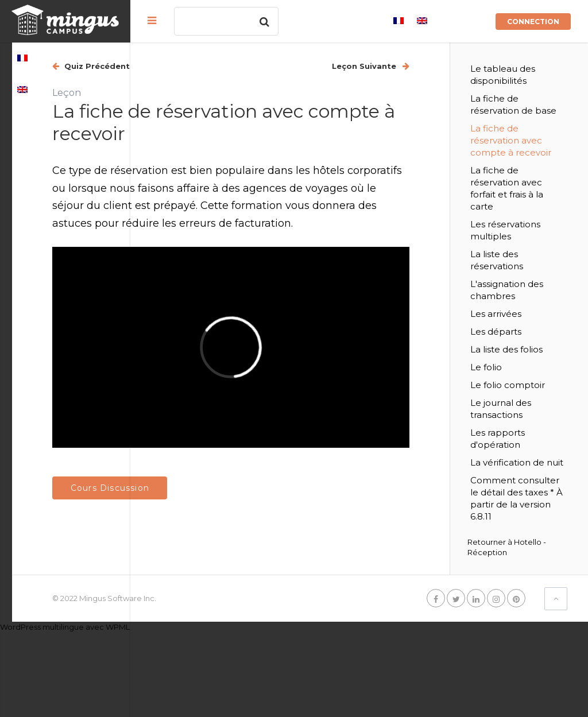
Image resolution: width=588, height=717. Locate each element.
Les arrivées (525, 350)
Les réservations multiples (525, 260)
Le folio (515, 415)
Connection (533, 22)
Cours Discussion (228, 455)
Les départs (525, 368)
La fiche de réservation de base (530, 111)
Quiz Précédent (214, 66)
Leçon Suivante (394, 66)
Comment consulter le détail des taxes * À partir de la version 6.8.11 (533, 577)
